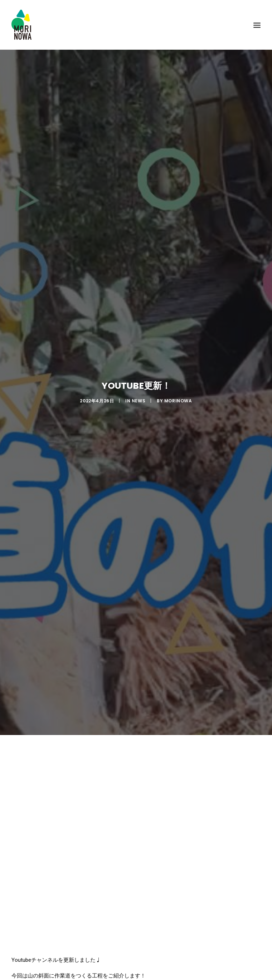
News (139, 399)
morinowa (178, 399)
